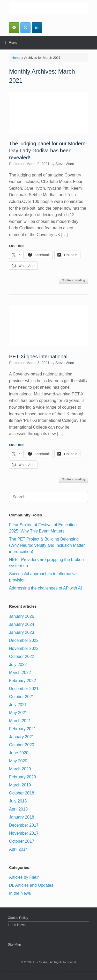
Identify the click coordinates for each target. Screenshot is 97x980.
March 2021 (20, 721)
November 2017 (24, 833)
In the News (20, 893)
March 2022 (20, 673)
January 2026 (22, 616)
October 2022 (22, 656)
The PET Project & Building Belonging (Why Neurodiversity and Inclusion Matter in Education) (47, 545)
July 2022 (18, 665)
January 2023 (22, 632)
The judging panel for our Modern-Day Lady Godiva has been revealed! (48, 151)
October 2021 (22, 697)
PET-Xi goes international (38, 357)
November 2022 (24, 648)
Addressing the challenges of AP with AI (46, 588)
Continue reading (73, 280)
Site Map (14, 944)
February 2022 (23, 681)
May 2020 (18, 761)
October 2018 (22, 793)
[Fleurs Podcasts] (14, 28)
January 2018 (22, 817)
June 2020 (19, 753)
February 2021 (23, 729)
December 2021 (24, 689)
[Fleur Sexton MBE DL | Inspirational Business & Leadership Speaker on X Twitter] (25, 28)
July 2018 (18, 801)
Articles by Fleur (24, 877)
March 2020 (20, 769)
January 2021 (22, 737)
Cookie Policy (18, 918)
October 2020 (22, 745)
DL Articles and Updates (31, 885)
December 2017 (24, 825)
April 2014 (18, 849)
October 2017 (22, 841)
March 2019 (20, 785)
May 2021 (18, 713)
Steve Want (65, 164)
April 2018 (18, 809)
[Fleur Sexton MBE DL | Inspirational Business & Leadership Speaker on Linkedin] (37, 28)
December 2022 (24, 640)
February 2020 (23, 777)
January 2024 (22, 624)
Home (16, 58)
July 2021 (18, 705)
